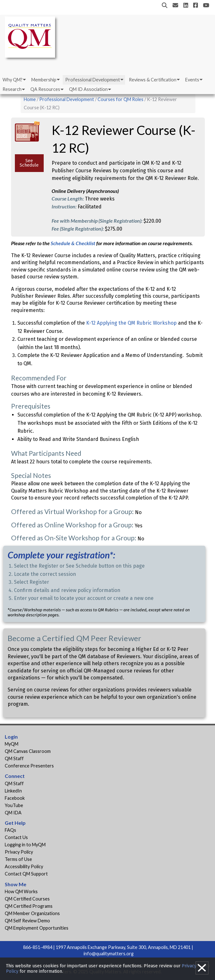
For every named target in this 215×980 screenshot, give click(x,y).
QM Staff (14, 758)
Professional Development (93, 80)
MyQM (12, 744)
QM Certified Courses (27, 899)
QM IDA (13, 813)
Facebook (15, 798)
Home (30, 99)
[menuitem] (14, 80)
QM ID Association (88, 89)
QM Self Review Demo (27, 921)
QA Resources (45, 89)
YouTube (14, 805)
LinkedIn (13, 791)
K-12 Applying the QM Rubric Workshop (131, 323)
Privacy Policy (19, 852)
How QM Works (21, 891)
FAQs (10, 830)
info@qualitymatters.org (109, 954)
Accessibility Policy (24, 866)
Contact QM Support (26, 874)
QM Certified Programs (29, 906)
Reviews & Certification (153, 80)
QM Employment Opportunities (37, 928)
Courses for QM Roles (120, 99)
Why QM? (13, 80)
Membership (44, 80)
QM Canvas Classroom (28, 751)
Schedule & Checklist (73, 243)
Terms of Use (18, 859)
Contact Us (16, 837)
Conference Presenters (29, 766)
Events (192, 80)
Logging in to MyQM (25, 845)
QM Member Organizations (32, 913)
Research (12, 89)
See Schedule (29, 163)
